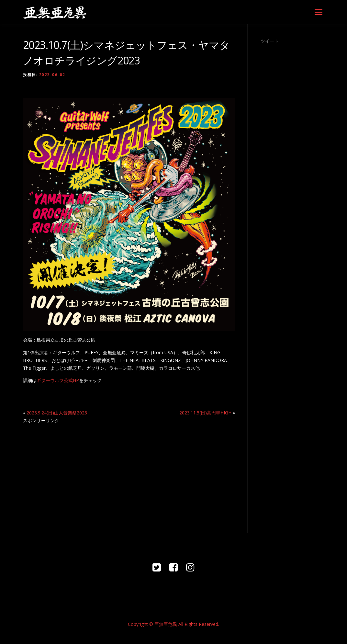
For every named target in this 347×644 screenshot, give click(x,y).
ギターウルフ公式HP (58, 380)
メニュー (318, 12)
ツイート (270, 41)
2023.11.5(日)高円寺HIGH (205, 413)
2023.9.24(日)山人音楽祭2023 (57, 413)
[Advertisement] (129, 475)
